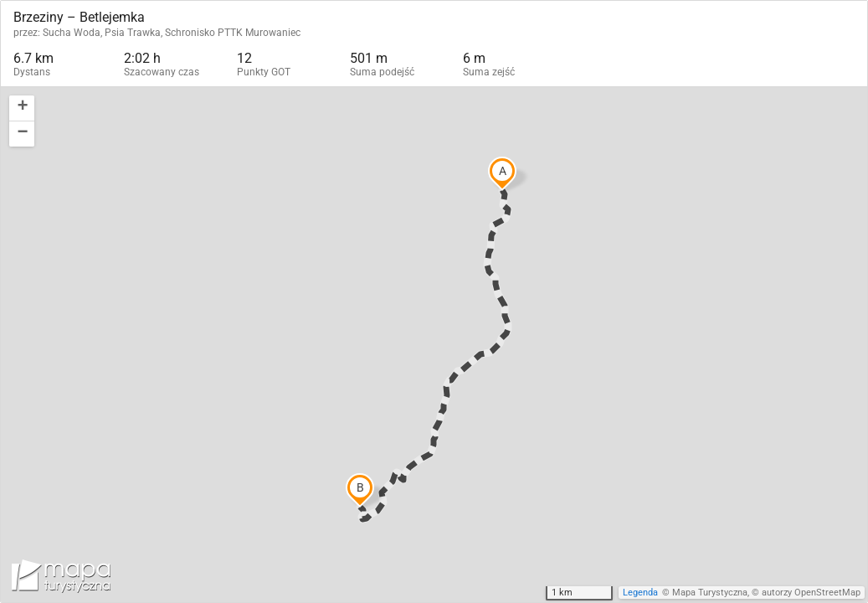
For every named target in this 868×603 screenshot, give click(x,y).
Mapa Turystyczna (710, 593)
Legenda (640, 593)
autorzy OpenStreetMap (811, 593)
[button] (22, 108)
